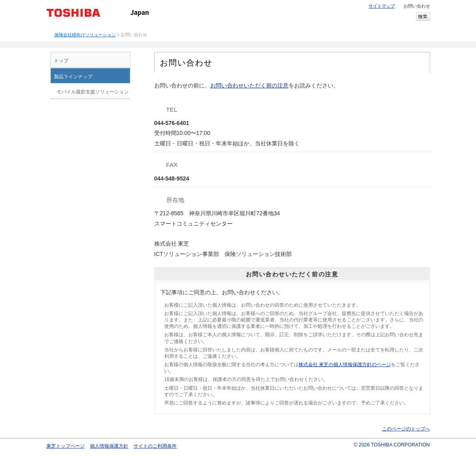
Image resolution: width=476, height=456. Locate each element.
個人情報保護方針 (109, 446)
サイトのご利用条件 (155, 446)
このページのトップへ (406, 429)
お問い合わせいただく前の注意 (249, 85)
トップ (61, 61)
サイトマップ (382, 6)
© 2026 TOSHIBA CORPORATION (392, 445)
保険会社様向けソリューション (85, 35)
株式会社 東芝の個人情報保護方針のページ (345, 365)
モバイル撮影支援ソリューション (93, 92)
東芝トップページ (66, 446)
